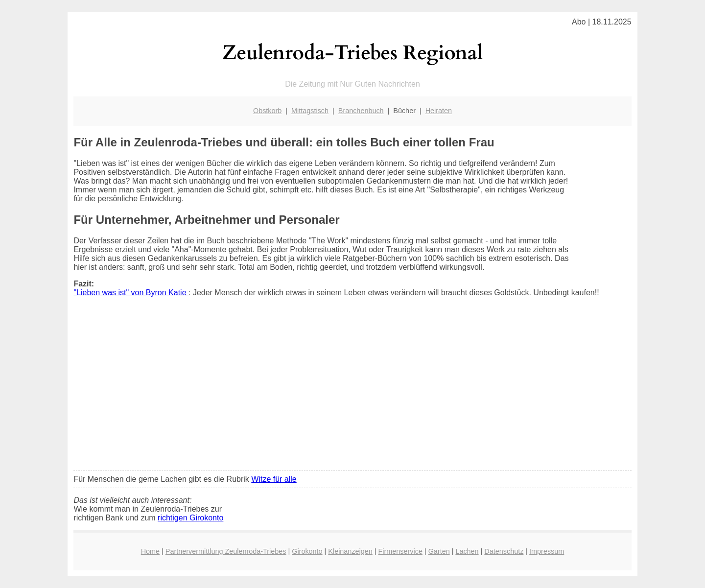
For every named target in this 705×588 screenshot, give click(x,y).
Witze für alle (274, 479)
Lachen (467, 551)
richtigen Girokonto (190, 518)
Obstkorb (267, 111)
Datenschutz (504, 551)
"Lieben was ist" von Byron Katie (131, 293)
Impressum (547, 551)
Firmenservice (400, 551)
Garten (439, 551)
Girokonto (307, 551)
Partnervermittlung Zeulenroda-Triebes (226, 551)
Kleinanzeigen (350, 551)
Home (150, 551)
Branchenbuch (361, 111)
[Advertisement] (353, 390)
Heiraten (439, 111)
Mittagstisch (310, 111)
